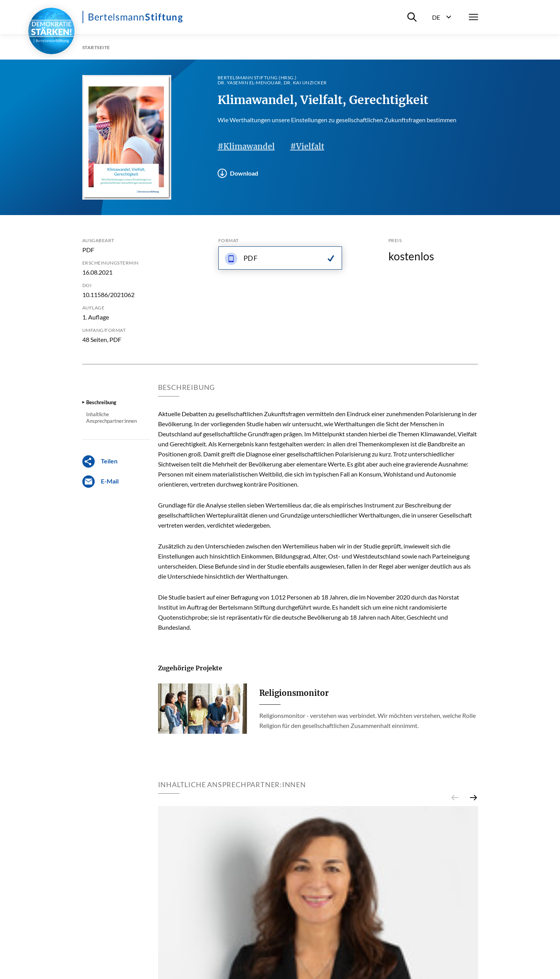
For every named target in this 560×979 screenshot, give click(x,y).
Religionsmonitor (294, 693)
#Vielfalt (307, 146)
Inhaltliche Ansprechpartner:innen (111, 417)
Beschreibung (101, 402)
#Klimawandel (246, 146)
